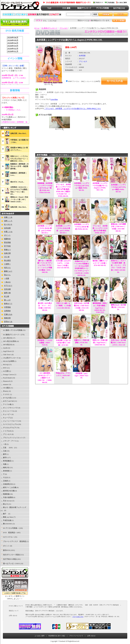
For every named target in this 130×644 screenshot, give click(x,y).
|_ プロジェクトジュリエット (12, 438)
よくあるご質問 (40, 636)
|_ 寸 (2, 474)
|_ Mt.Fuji (4, 365)
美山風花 (7, 260)
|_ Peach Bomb (6, 378)
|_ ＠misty (4, 391)
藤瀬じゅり (8, 271)
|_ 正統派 (4, 481)
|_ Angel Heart (6, 351)
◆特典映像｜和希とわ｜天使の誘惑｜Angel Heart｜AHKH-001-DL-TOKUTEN (100, 308)
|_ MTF (3, 368)
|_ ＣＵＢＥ (5, 394)
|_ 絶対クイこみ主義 (8, 487)
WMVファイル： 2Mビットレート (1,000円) (84, 81)
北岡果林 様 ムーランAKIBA (14, 78)
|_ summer (5, 384)
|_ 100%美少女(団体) (8, 341)
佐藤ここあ (8, 217)
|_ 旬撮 (3, 464)
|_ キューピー (6, 414)
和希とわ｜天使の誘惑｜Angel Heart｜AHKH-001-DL (100, 342)
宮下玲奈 (7, 246)
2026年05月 (15, 41)
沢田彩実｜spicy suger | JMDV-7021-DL (82, 376)
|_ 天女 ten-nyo (6, 501)
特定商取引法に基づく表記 (57, 636)
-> (12, 335)
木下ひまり (8, 286)
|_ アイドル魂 (6, 404)
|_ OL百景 (4, 371)
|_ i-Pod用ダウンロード (9, 358)
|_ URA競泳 (5, 388)
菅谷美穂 (7, 242)
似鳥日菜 (7, 253)
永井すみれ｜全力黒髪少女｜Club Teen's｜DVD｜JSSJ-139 (118, 343)
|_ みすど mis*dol (7, 401)
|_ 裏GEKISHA (6, 524)
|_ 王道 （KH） (7, 448)
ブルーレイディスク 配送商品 (15, 541)
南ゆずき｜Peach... (17, 182)
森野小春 (7, 293)
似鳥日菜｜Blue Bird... (19, 133)
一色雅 (6, 278)
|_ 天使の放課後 (7, 497)
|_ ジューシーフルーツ (9, 421)
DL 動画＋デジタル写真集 (13, 330)
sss (15, 45)
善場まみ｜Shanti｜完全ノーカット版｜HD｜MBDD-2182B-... (19, 199)
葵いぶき (7, 300)
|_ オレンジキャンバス (9, 408)
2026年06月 (15, 38)
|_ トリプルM (6, 431)
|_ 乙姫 (3, 451)
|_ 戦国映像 (5, 494)
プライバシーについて (76, 636)
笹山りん (7, 275)
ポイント (7, 235)
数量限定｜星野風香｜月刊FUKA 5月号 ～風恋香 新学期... (19, 166)
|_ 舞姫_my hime (7, 517)
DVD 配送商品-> (10, 533)
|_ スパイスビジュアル (9, 424)
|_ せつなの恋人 (7, 398)
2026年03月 (15, 46)
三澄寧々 (7, 264)
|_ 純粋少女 (5, 468)
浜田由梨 (7, 228)
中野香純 (7, 307)
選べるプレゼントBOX (11, 564)
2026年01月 (15, 52)
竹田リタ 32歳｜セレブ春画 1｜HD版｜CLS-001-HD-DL (63, 306)
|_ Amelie (4, 348)
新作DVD (6, 550)
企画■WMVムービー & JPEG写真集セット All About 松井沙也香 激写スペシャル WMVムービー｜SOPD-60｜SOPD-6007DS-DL (82, 268)
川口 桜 (7, 257)
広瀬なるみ (8, 314)
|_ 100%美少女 (6, 338)
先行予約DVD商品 (10, 559)
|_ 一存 (3, 444)
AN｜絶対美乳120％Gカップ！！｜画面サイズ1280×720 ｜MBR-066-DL (45, 378)
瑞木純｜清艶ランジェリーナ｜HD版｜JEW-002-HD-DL (100, 263)
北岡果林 (7, 311)
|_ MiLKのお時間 (7, 361)
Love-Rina (54, 99)
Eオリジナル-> (8, 537)
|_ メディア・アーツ (8, 441)
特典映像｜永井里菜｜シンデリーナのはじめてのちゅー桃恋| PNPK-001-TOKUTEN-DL (45, 188)
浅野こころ (8, 221)
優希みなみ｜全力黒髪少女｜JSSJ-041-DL (118, 307)
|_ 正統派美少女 (7, 484)
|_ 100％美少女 (6, 345)
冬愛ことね (8, 232)
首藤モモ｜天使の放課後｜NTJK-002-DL (82, 342)
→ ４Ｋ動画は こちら (11, 110)
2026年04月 (15, 43)
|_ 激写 (3, 454)
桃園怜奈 (7, 239)
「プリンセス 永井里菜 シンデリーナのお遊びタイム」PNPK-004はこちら (72, 109)
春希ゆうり (8, 304)
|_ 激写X (4, 458)
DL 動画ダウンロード (49, 28)
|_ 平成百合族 (6, 520)
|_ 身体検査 (5, 471)
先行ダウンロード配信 (11, 555)
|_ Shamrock (5, 381)
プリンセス (64, 28)
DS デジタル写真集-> (11, 528)
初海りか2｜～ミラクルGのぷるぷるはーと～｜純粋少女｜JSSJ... (19, 159)
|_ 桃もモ (4, 504)
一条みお (7, 282)
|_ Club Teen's (6, 355)
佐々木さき (8, 224)
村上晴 (6, 296)
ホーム (37, 28)
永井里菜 (82, 56)
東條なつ (7, 250)
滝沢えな (7, 268)
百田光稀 (7, 289)
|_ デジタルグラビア (8, 428)
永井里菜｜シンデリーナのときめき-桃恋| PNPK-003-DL (82, 227)
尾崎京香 (7, 318)
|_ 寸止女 (4, 477)
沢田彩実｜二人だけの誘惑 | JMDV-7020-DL (45, 343)
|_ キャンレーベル (7, 411)
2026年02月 (15, 49)
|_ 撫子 (4, 514)
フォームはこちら (78, 617)
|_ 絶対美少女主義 (7, 491)
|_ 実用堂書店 (6, 461)
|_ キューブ (5, 418)
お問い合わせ (91, 636)
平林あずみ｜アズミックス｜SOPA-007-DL (63, 375)
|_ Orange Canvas (7, 375)
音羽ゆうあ (8, 322)
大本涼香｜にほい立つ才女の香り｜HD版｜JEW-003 (63, 343)
